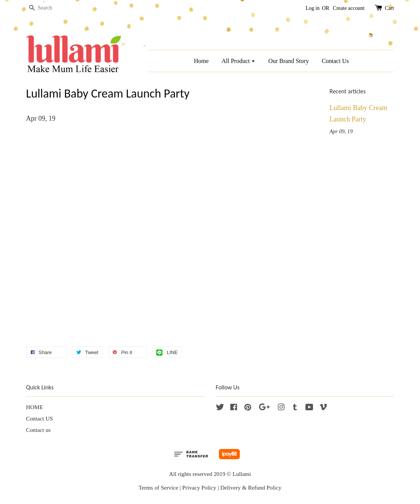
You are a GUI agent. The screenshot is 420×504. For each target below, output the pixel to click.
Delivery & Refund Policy (251, 487)
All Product (238, 61)
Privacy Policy (199, 487)
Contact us (39, 430)
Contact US (40, 418)
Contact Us (335, 61)
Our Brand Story (289, 61)
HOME (35, 407)
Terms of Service (158, 487)
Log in (312, 8)
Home (201, 61)
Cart (389, 8)
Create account (349, 8)
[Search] (49, 8)
